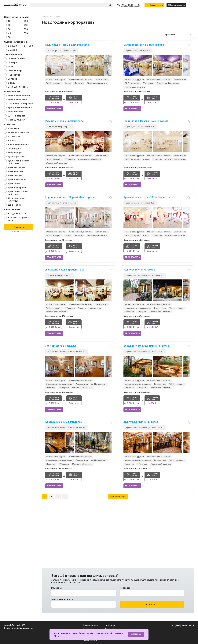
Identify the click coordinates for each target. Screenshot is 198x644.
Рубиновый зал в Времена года (64, 121)
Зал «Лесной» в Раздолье (139, 270)
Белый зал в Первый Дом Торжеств (67, 45)
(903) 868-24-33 (183, 625)
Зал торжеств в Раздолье (61, 346)
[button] (110, 65)
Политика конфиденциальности (19, 628)
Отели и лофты (90, 640)
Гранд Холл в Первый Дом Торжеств (146, 121)
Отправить (152, 604)
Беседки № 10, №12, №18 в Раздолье (146, 346)
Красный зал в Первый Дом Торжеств (147, 197)
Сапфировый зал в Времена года (144, 45)
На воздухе (110, 625)
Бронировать (54, 109)
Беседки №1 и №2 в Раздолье (63, 422)
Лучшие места (154, 5)
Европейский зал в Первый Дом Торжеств (71, 197)
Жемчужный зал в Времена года (65, 270)
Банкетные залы (91, 625)
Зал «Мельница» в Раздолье (141, 422)
